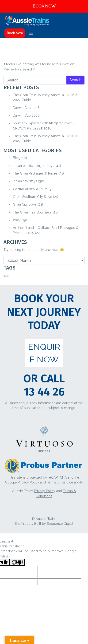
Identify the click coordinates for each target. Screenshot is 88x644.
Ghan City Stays (25, 204)
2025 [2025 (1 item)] (6, 276)
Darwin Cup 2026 (26, 108)
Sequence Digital (60, 524)
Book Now (15, 33)
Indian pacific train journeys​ (34, 166)
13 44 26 (44, 392)
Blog (17, 158)
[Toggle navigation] (81, 21)
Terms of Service (60, 482)
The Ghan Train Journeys (32, 212)
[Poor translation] (17, 562)
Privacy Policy (29, 482)
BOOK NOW (44, 6)
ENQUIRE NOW (44, 353)
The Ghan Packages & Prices (35, 173)
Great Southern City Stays (33, 197)
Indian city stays (25, 181)
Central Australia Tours (30, 189)
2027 (17, 220)
